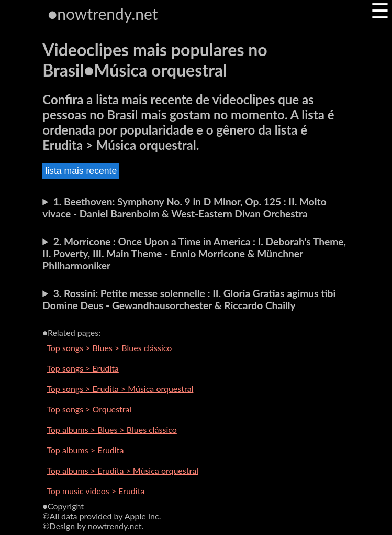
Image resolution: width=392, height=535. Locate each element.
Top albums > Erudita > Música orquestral (122, 470)
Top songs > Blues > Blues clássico (109, 348)
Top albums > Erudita (85, 450)
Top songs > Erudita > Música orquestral (120, 389)
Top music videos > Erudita (96, 491)
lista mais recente (81, 171)
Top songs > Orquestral (89, 409)
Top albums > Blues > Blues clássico (112, 429)
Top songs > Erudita (83, 368)
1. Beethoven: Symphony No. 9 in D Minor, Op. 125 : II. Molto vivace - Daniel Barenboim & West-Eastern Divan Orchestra (184, 208)
